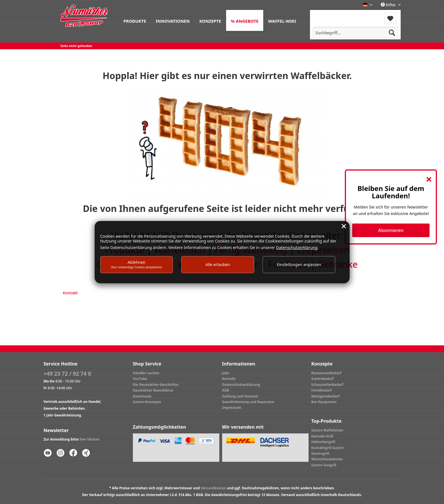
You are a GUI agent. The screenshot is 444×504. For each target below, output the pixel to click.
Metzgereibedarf (326, 396)
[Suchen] (392, 33)
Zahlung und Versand (240, 396)
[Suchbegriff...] (355, 33)
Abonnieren (391, 230)
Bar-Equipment (324, 402)
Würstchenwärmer (327, 459)
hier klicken (90, 439)
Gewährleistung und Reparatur (248, 402)
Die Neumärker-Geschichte (156, 385)
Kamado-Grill (322, 436)
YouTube (140, 379)
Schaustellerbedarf (327, 385)
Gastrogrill (320, 453)
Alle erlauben (218, 264)
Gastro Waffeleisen (327, 430)
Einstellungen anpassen (299, 264)
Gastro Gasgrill (324, 465)
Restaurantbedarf (326, 373)
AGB (226, 390)
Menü (325, 15)
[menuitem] (135, 20)
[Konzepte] (210, 20)
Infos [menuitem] (389, 5)
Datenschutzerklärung (241, 385)
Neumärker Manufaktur (153, 390)
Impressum (232, 408)
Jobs (226, 373)
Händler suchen (146, 373)
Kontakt (70, 293)
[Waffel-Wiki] (282, 20)
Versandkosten (213, 488)
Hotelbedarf (322, 390)
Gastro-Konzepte (147, 402)
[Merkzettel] (390, 18)
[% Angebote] (245, 20)
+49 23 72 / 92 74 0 (67, 374)
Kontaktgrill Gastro (328, 448)
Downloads (142, 396)
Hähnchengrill (323, 442)
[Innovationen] (173, 20)
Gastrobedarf (323, 379)
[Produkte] (135, 20)
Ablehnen (137, 264)
